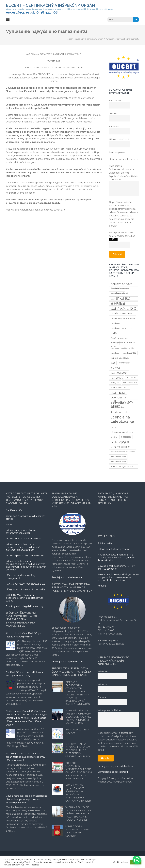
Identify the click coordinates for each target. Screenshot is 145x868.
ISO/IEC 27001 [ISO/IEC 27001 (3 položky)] (125, 363)
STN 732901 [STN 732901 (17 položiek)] (120, 442)
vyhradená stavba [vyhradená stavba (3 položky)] (118, 457)
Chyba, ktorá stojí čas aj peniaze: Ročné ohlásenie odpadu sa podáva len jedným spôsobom (26, 799)
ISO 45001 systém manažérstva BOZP (26, 584)
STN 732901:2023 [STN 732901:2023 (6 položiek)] (120, 447)
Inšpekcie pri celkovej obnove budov (25, 556)
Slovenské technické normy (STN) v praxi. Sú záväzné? (116, 567)
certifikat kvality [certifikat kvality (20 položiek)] (118, 304)
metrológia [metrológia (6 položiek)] (128, 422)
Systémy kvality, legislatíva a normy (25, 606)
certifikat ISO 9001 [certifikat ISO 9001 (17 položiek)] (121, 299)
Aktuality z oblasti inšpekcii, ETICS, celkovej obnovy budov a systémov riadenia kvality (116, 558)
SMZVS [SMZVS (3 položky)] (114, 437)
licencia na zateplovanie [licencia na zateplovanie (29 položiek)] (122, 417)
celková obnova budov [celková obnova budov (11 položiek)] (121, 284)
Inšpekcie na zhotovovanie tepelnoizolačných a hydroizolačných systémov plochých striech (26, 547)
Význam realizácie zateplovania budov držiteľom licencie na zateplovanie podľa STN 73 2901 (78, 814)
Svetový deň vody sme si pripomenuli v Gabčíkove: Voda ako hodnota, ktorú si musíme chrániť (78, 717)
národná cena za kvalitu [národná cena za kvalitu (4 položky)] (122, 432)
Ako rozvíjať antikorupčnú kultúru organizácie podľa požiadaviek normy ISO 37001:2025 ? (25, 757)
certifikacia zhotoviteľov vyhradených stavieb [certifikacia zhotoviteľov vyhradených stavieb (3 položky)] (120, 289)
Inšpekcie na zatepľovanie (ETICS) (24, 539)
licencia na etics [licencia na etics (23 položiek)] (120, 402)
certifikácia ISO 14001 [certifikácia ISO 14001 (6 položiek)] (123, 314)
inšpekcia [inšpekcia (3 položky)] (115, 353)
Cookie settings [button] (121, 862)
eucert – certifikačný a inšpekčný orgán (50, 5)
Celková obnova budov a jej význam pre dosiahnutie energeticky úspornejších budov (78, 750)
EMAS (9, 525)
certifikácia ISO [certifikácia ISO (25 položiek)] (124, 308)
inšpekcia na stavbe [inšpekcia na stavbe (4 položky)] (120, 358)
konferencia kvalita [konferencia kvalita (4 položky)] (120, 388)
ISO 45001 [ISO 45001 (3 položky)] (115, 383)
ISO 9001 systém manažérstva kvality (26, 589)
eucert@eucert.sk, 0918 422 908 (32, 12)
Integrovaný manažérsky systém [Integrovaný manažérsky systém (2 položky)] (123, 348)
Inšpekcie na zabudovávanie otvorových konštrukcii (21, 532)
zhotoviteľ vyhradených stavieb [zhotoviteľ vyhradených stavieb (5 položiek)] (123, 467)
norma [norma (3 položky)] (113, 427)
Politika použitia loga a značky (113, 549)
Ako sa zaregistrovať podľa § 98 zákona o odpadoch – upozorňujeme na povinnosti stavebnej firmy (118, 577)
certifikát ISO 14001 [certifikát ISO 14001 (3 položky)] (119, 328)
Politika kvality (105, 543)
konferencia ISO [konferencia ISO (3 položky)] (130, 383)
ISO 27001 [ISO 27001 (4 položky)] (132, 378)
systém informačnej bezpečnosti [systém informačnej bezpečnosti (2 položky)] (123, 452)
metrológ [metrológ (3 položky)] (114, 422)
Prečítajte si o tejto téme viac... (68, 577)
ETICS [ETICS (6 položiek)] (114, 343)
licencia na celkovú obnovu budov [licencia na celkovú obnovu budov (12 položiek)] (122, 398)
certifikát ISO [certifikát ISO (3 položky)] (116, 323)
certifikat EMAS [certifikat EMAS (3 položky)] (117, 294)
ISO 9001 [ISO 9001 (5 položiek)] (115, 368)
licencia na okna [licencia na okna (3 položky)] (118, 407)
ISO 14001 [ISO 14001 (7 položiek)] (117, 378)
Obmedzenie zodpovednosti (113, 772)
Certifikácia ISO (14, 510)
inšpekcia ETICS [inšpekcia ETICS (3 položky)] (129, 353)
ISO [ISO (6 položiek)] (113, 363)
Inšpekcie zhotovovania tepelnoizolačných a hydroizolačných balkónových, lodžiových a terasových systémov (26, 565)
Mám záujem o (117, 152)
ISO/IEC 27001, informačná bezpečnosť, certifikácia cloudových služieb (25, 598)
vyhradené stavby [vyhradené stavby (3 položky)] (118, 462)
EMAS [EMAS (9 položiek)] (115, 333)
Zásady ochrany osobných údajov (115, 766)
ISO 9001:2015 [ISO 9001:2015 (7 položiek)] (119, 373)
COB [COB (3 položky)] (132, 328)
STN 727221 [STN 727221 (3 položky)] (126, 437)
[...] (22, 665)
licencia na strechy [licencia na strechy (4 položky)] (120, 412)
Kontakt (102, 586)
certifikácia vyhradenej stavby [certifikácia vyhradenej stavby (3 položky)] (123, 318)
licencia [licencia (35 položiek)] (118, 392)
